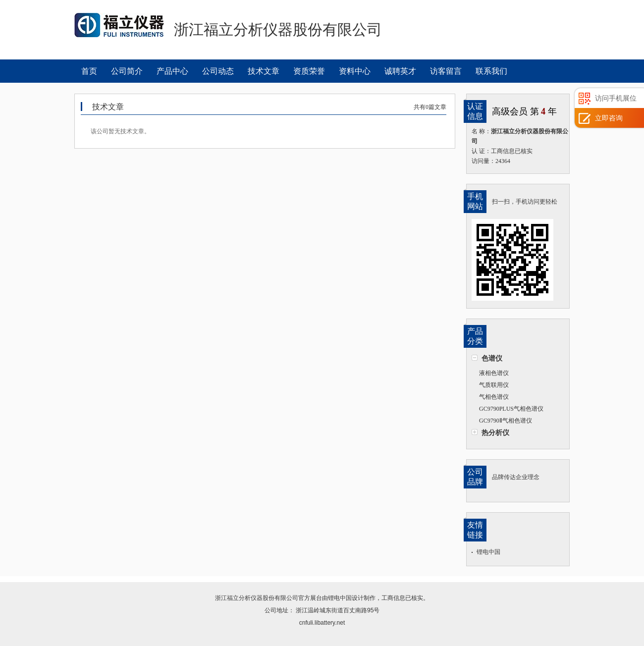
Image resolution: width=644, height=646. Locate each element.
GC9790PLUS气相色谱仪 (511, 409)
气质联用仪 (494, 385)
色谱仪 (492, 358)
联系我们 (491, 71)
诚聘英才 (400, 71)
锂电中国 (488, 552)
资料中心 (355, 71)
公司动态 (218, 71)
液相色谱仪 (494, 373)
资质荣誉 (309, 71)
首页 (89, 71)
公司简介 (127, 71)
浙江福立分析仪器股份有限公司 (257, 598)
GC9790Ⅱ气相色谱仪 (506, 421)
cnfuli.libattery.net (322, 623)
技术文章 (264, 71)
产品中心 (172, 71)
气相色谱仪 (494, 397)
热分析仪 (495, 432)
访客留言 (446, 71)
